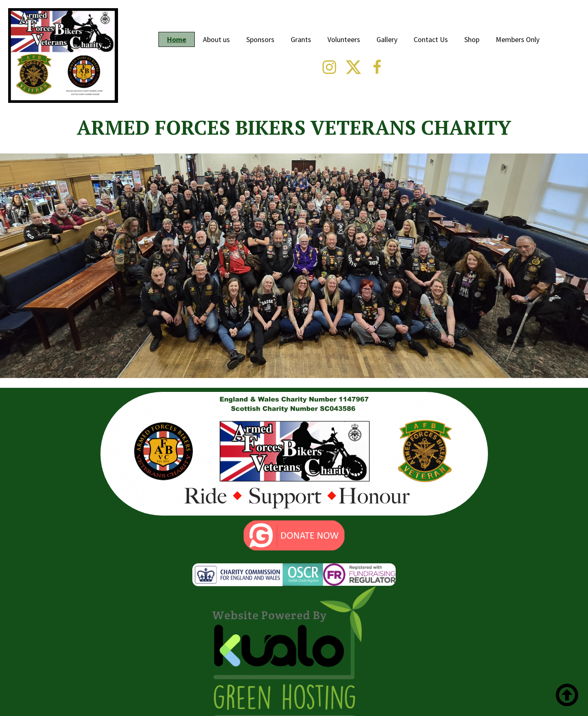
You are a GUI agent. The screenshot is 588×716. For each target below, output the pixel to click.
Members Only (518, 39)
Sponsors (260, 39)
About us (216, 39)
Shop (472, 39)
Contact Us (431, 39)
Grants (301, 39)
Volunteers (344, 39)
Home (177, 39)
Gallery (387, 39)
